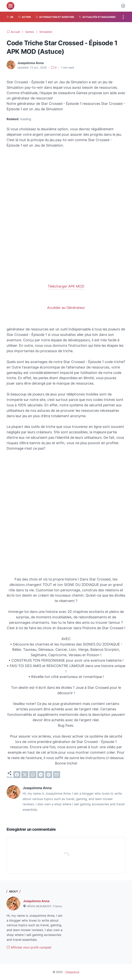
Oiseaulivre (72, 972)
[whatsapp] (33, 775)
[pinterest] (49, 775)
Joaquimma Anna (36, 901)
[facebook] (17, 775)
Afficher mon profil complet (29, 947)
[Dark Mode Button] (123, 6)
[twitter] (25, 775)
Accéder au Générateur (66, 308)
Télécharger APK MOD (66, 286)
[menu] (10, 6)
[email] (57, 775)
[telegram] (41, 775)
